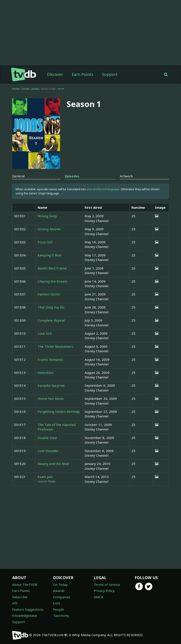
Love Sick (45, 333)
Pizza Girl (45, 242)
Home (16, 89)
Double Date (47, 438)
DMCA (99, 597)
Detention (45, 373)
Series (26, 89)
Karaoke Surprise (51, 385)
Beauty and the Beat (53, 464)
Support (110, 74)
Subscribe (20, 597)
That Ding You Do (51, 307)
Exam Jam (45, 477)
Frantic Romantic (51, 359)
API (15, 603)
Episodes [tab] (72, 176)
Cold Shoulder (48, 451)
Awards (59, 591)
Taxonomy (61, 615)
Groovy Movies (49, 229)
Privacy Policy (104, 591)
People (59, 609)
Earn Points (83, 74)
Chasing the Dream (52, 281)
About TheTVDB (25, 585)
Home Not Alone (51, 398)
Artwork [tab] (126, 176)
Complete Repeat (51, 320)
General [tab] (18, 176)
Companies (62, 597)
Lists (57, 603)
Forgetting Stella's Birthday (59, 412)
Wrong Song (47, 216)
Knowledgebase (25, 615)
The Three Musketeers (56, 346)
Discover (55, 74)
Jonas (36, 89)
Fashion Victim (49, 294)
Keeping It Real (49, 255)
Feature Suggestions (28, 609)
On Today (60, 585)
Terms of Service (107, 585)
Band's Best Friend (52, 268)
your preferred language (103, 189)
